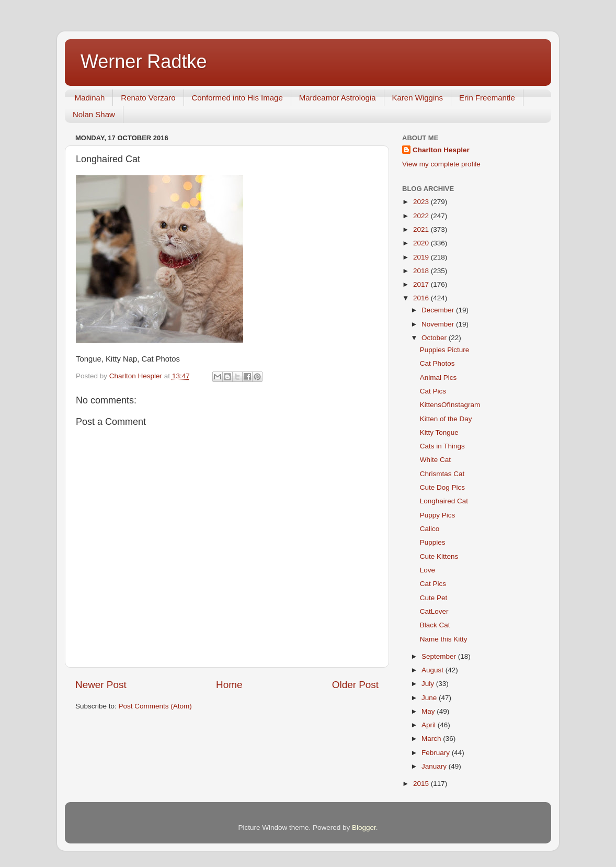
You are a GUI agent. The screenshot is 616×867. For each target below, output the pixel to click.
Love (427, 570)
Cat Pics (433, 391)
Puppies (433, 542)
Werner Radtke (144, 61)
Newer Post (101, 685)
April (430, 725)
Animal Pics (438, 378)
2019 (422, 257)
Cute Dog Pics (442, 487)
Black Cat (435, 625)
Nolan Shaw (94, 114)
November (439, 324)
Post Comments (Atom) (155, 706)
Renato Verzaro (148, 98)
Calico (430, 529)
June (430, 698)
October (435, 338)
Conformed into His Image (237, 98)
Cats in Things (442, 446)
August (434, 670)
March (432, 739)
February (437, 753)
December (439, 310)
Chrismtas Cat (442, 474)
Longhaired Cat (444, 501)
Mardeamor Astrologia (338, 98)
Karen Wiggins (418, 98)
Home (229, 685)
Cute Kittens (439, 556)
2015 (422, 784)
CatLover (434, 611)
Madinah (90, 98)
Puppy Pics (438, 515)
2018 (422, 271)
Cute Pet (434, 598)
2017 (422, 284)
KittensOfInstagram (450, 405)
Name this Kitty (444, 639)
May (429, 711)
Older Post (355, 685)
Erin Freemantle (487, 98)
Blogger (364, 827)
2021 (422, 229)
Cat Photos (437, 363)
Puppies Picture (445, 350)
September (440, 656)
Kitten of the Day (446, 419)
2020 (422, 243)
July (429, 684)
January (435, 766)
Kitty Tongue (439, 432)
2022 (422, 216)
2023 (422, 202)
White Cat (435, 460)
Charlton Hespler (441, 150)
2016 (422, 298)
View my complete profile (441, 164)
